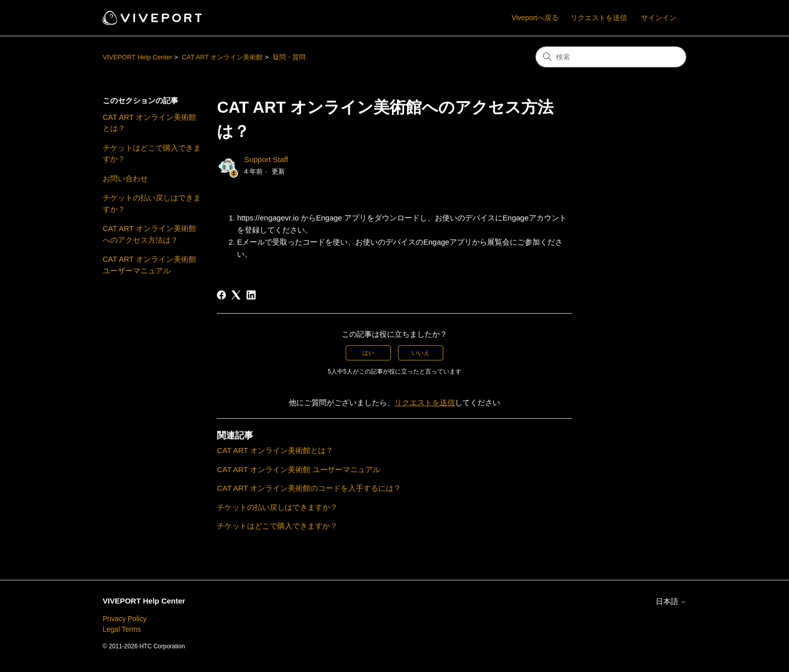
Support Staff (266, 159)
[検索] (611, 57)
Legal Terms (122, 629)
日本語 (671, 601)
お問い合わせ (125, 178)
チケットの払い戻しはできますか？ (152, 203)
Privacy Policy (125, 619)
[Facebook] (221, 295)
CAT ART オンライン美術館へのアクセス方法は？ (149, 234)
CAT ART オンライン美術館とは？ (149, 123)
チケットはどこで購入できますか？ (152, 154)
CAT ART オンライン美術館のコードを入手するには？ (309, 488)
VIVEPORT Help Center (137, 57)
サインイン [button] (659, 18)
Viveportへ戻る (535, 18)
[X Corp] (236, 295)
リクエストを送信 (599, 18)
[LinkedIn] (251, 295)
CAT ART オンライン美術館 (222, 57)
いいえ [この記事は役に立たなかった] (421, 353)
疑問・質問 (289, 57)
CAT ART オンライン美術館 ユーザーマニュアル (149, 265)
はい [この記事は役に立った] (368, 353)
